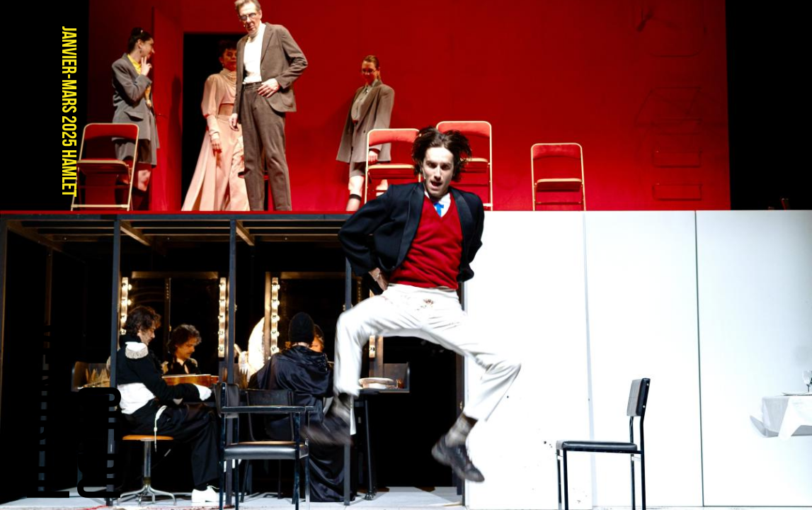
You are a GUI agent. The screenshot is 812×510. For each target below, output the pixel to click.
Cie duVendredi (73, 410)
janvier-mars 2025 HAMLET (68, 112)
